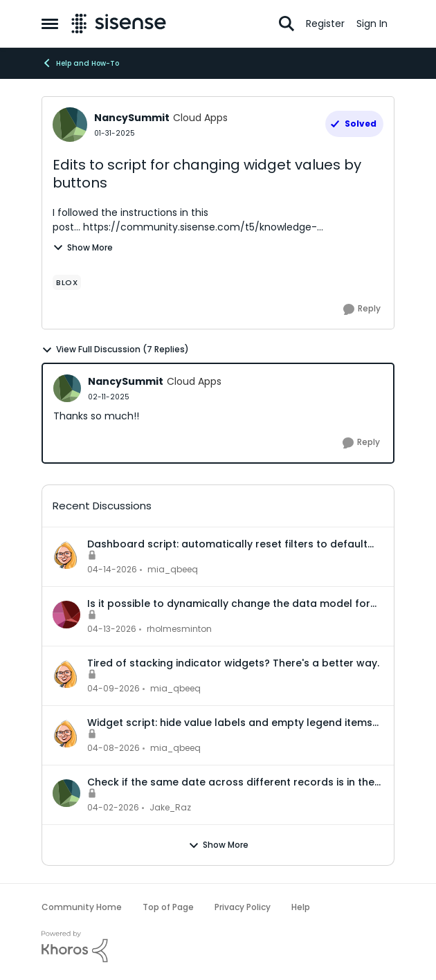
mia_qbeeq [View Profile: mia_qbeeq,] (173, 569)
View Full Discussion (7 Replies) (115, 350)
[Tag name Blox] (67, 282)
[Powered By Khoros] (218, 947)
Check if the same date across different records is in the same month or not (231, 782)
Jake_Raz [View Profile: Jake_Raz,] (170, 807)
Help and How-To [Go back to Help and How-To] (80, 63)
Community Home (82, 907)
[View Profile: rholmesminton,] (66, 615)
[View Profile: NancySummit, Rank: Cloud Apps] (70, 125)
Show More (83, 247)
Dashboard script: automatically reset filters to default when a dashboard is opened (227, 544)
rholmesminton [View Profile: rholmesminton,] (179, 629)
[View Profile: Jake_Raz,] (66, 793)
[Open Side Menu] (50, 24)
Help (301, 907)
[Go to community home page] (119, 24)
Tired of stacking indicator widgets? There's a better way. (233, 663)
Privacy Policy (243, 907)
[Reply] (362, 309)
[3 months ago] (112, 570)
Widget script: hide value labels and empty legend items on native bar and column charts (230, 723)
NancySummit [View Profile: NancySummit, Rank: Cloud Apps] (132, 118)
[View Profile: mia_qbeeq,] (66, 555)
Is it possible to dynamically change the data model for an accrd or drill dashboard (229, 604)
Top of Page (168, 907)
